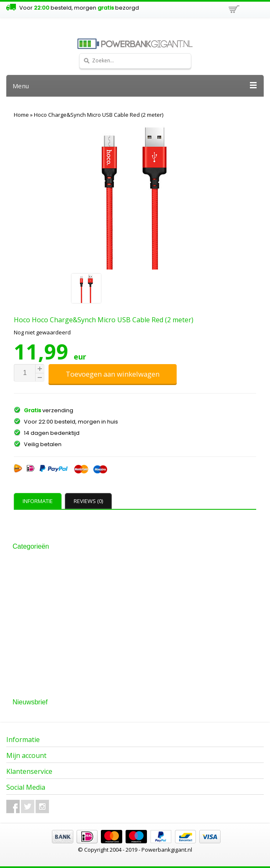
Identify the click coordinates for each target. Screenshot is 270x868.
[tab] (39, 501)
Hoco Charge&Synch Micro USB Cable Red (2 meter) (99, 115)
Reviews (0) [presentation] (88, 501)
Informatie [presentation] (38, 501)
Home (21, 115)
